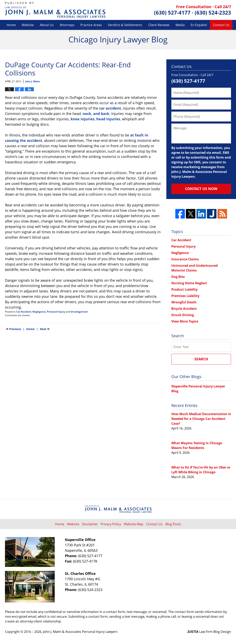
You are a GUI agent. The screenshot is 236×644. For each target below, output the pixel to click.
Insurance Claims (185, 259)
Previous (14, 329)
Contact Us (221, 25)
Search (201, 359)
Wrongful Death (184, 302)
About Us (47, 25)
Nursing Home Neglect (189, 283)
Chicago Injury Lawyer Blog (55, 10)
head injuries (108, 119)
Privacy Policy (111, 524)
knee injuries (83, 119)
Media (180, 25)
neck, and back (96, 114)
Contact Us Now (201, 189)
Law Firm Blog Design (209, 632)
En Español (199, 25)
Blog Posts (173, 524)
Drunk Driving (183, 315)
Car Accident (24, 312)
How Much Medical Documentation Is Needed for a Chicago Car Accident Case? (201, 419)
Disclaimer (90, 524)
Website (28, 25)
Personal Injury (56, 312)
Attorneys (67, 25)
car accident (110, 108)
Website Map (134, 524)
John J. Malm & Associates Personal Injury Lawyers (80, 632)
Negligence (39, 312)
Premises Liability (185, 296)
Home (11, 25)
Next (45, 329)
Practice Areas (91, 25)
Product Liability (184, 289)
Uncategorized (79, 312)
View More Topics (185, 321)
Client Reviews (159, 25)
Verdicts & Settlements (125, 25)
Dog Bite (178, 277)
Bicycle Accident (184, 309)
